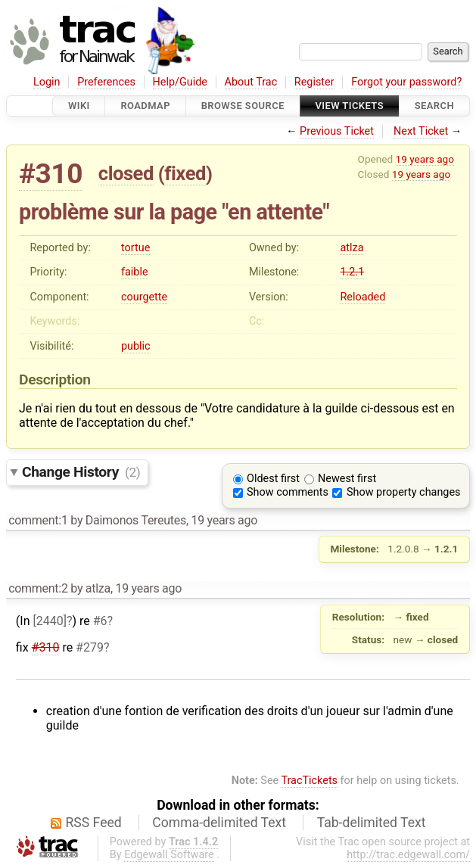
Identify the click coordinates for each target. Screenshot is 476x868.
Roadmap (145, 106)
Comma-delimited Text (219, 823)
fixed (185, 173)
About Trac (251, 82)
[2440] (49, 621)
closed (126, 173)
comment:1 (38, 520)
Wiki (79, 106)
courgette (144, 297)
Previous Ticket (337, 131)
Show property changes (403, 492)
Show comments (288, 492)
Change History (81, 472)
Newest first (347, 479)
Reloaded (362, 297)
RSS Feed (94, 823)
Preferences (106, 82)
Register (314, 82)
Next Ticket (421, 131)
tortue (135, 248)
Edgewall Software (169, 855)
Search (434, 106)
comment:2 (38, 588)
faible (135, 272)
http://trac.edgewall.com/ (408, 855)
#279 (90, 647)
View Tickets (350, 106)
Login (47, 82)
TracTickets (309, 781)
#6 (100, 621)
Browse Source (243, 106)
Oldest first (273, 479)
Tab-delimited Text (372, 823)
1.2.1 (352, 272)
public (136, 346)
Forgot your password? (406, 82)
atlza (352, 248)
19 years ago (425, 159)
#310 (51, 174)
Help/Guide (180, 82)
